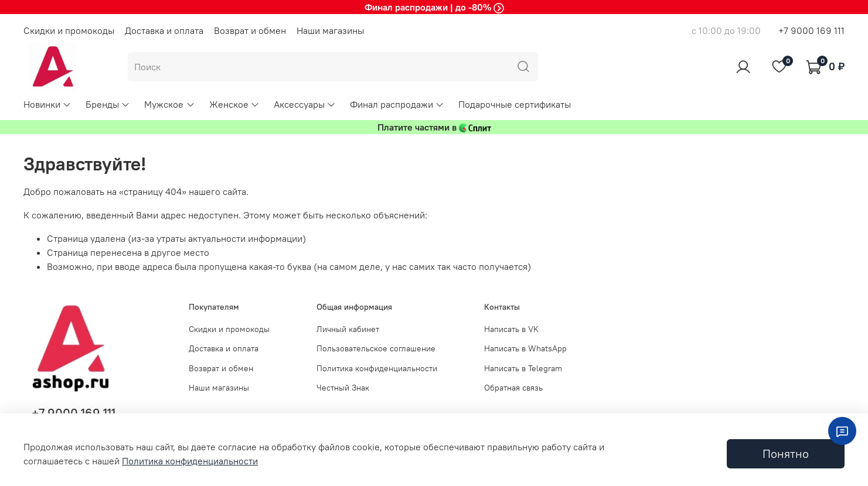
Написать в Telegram (523, 368)
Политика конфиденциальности (377, 368)
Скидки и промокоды (69, 30)
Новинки (47, 104)
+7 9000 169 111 (811, 30)
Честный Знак (343, 388)
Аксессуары (305, 104)
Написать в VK (511, 329)
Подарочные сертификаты (515, 104)
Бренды (108, 104)
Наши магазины (330, 30)
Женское (234, 104)
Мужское (169, 104)
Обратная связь (513, 388)
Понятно (786, 454)
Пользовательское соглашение (376, 348)
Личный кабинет (348, 329)
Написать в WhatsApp (525, 348)
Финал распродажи (397, 104)
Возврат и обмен (250, 30)
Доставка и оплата (164, 30)
